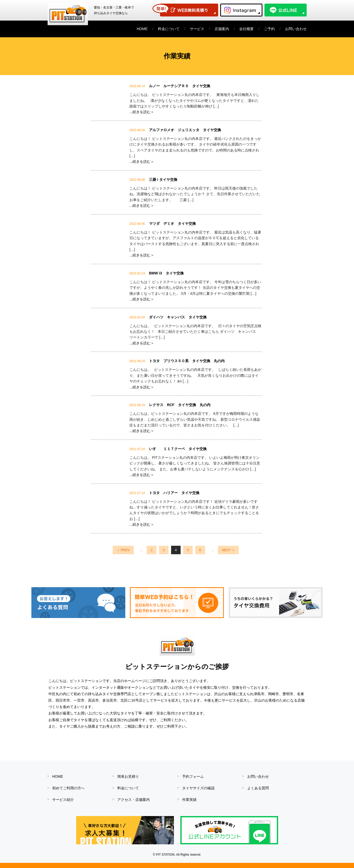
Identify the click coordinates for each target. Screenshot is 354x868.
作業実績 (189, 800)
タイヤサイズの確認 (198, 788)
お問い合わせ (296, 29)
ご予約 (269, 29)
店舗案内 (222, 29)
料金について (169, 29)
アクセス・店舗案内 (134, 800)
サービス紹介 (63, 800)
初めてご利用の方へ (68, 788)
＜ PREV (123, 550)
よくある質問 (258, 788)
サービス (197, 29)
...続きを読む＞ (142, 112)
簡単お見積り (128, 776)
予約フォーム (193, 776)
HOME (142, 29)
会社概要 (246, 29)
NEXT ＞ (228, 550)
